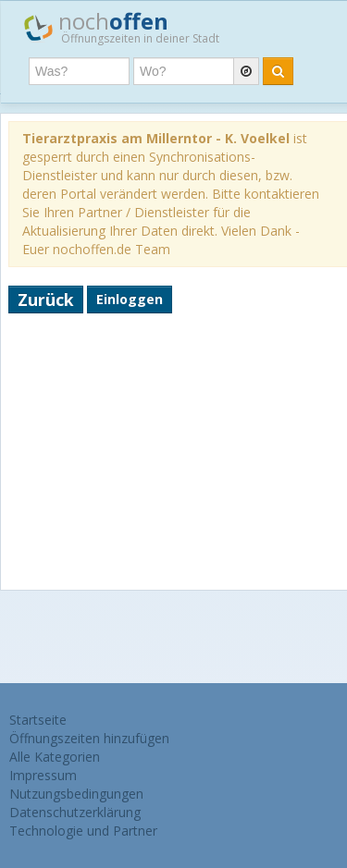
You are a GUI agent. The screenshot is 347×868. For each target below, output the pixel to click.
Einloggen (130, 299)
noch (122, 27)
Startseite (38, 720)
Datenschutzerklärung (75, 812)
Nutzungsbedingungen (76, 794)
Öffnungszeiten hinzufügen (89, 738)
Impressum (43, 775)
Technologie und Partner (83, 831)
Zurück (46, 300)
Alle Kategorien (55, 757)
